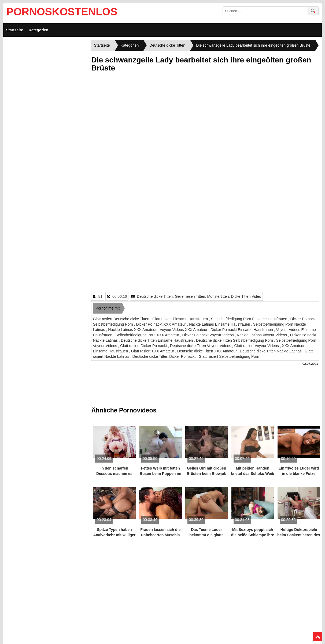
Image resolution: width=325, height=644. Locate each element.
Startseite (14, 30)
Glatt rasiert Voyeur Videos (257, 346)
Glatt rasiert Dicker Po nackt (144, 346)
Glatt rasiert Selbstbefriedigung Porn (229, 356)
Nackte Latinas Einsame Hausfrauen (220, 324)
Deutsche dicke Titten (155, 296)
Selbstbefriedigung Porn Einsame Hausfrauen (250, 319)
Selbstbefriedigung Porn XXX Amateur (148, 335)
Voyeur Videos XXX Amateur (184, 330)
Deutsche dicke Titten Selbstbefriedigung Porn (235, 340)
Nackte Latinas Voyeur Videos (262, 335)
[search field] (265, 11)
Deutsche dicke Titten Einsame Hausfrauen (157, 340)
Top (317, 637)
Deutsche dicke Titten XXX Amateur (208, 351)
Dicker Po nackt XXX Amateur (162, 324)
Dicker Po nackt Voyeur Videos (209, 335)
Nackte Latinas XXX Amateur (133, 330)
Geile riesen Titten (190, 296)
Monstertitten (218, 296)
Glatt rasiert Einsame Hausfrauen (181, 319)
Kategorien (38, 30)
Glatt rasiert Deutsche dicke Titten (121, 319)
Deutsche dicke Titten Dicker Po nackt (165, 356)
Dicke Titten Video (246, 296)
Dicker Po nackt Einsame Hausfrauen (242, 330)
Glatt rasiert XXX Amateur (153, 351)
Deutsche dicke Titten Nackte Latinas (271, 351)
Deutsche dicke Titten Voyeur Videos (201, 346)
